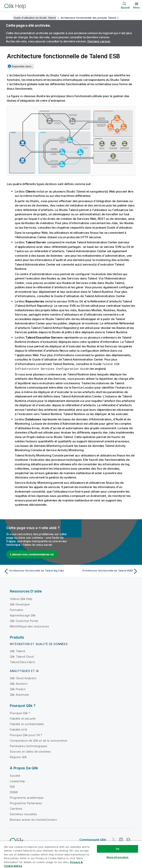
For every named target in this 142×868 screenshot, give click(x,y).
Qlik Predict (18, 689)
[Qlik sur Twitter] (114, 839)
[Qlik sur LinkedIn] (121, 839)
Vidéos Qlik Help (21, 598)
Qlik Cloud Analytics (23, 678)
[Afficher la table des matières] (8, 18)
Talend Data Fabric (23, 662)
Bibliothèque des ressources (29, 626)
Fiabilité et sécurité (23, 718)
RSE (12, 786)
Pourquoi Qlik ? (20, 713)
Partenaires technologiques (29, 746)
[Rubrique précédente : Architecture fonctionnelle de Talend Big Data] (36, 571)
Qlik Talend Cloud (22, 656)
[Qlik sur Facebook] (128, 839)
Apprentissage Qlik (23, 615)
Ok (117, 849)
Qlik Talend (17, 651)
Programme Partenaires (26, 803)
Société (15, 775)
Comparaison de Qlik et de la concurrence (39, 740)
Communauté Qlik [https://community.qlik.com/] (93, 839)
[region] (71, 854)
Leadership (18, 781)
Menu (137, 7)
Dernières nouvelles (23, 814)
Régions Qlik (18, 757)
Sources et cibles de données (30, 751)
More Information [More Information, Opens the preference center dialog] (118, 857)
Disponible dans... (22, 66)
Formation (17, 609)
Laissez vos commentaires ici (32, 554)
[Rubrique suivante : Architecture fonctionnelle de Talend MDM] (106, 571)
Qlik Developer (20, 604)
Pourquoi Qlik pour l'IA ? (26, 735)
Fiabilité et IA (18, 729)
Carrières (16, 808)
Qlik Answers (19, 683)
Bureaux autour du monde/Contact (33, 819)
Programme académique (27, 797)
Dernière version (99, 41)
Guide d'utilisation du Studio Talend (35, 18)
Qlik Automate (19, 694)
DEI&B (14, 792)
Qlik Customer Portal (24, 620)
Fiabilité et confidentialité (27, 724)
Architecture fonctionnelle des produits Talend (88, 18)
